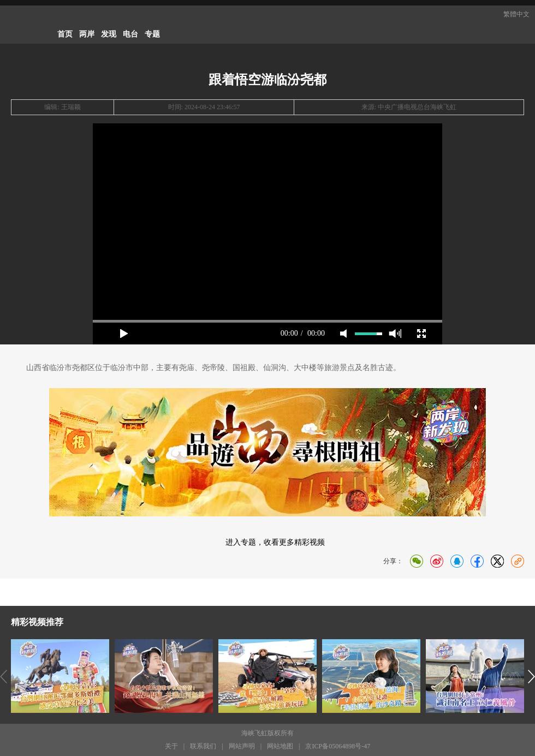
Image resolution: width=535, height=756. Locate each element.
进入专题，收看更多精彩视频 (275, 542)
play (124, 334)
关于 (171, 746)
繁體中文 (516, 14)
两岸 (87, 34)
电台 (130, 34)
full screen (421, 334)
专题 (152, 34)
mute (343, 334)
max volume (395, 334)
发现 (109, 34)
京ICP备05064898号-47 (338, 746)
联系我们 (203, 746)
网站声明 (242, 746)
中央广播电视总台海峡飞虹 (417, 107)
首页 (65, 34)
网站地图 (280, 746)
